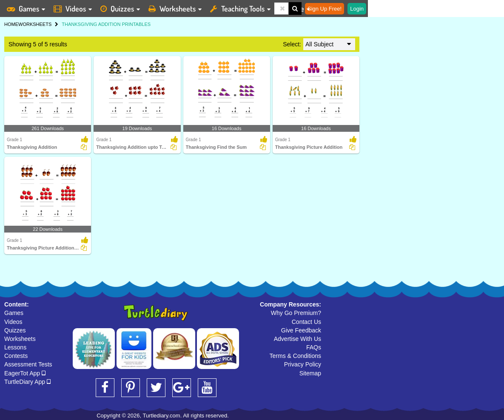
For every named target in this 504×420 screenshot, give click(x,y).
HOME (11, 24)
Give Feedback (301, 330)
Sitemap (310, 373)
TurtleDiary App (27, 382)
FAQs (314, 347)
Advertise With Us (298, 339)
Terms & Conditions (295, 356)
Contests (16, 356)
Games (14, 313)
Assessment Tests (28, 364)
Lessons (15, 347)
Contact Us (306, 322)
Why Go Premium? (296, 313)
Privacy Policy (303, 364)
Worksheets (20, 339)
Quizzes (15, 330)
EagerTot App (25, 373)
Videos (13, 322)
